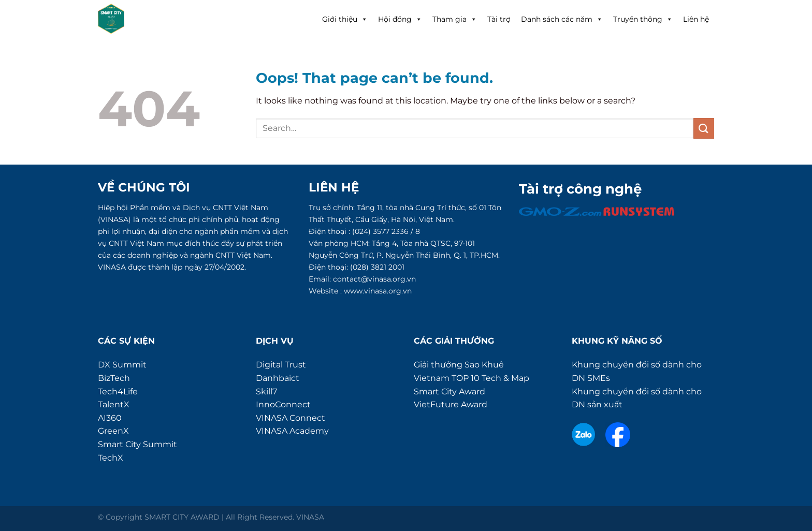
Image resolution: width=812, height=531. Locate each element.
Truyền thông (643, 19)
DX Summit (122, 365)
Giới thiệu (345, 19)
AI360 (110, 418)
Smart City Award (450, 392)
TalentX (114, 404)
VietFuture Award (451, 404)
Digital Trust (281, 365)
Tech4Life (118, 392)
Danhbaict (278, 378)
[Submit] (704, 128)
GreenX (113, 431)
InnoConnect (283, 404)
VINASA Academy (292, 431)
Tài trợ (499, 19)
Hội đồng (400, 19)
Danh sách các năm (562, 19)
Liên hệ (696, 19)
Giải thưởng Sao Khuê (459, 365)
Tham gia (455, 19)
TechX (111, 458)
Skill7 (266, 392)
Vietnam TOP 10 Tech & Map (472, 378)
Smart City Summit (137, 444)
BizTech (114, 378)
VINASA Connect (291, 418)
